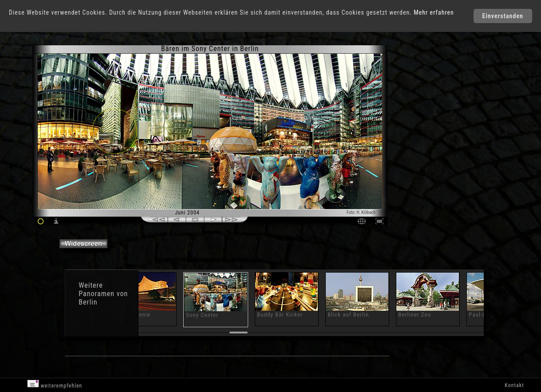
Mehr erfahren (434, 12)
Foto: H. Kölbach (361, 212)
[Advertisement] (426, 120)
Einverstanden (503, 16)
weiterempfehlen (55, 384)
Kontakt (514, 385)
